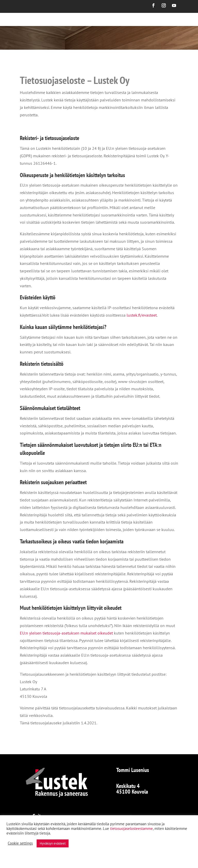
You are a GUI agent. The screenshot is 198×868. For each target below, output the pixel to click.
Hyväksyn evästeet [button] (53, 843)
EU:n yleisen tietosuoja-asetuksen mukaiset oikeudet (66, 633)
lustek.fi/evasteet (142, 315)
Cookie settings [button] (20, 843)
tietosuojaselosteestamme (131, 828)
